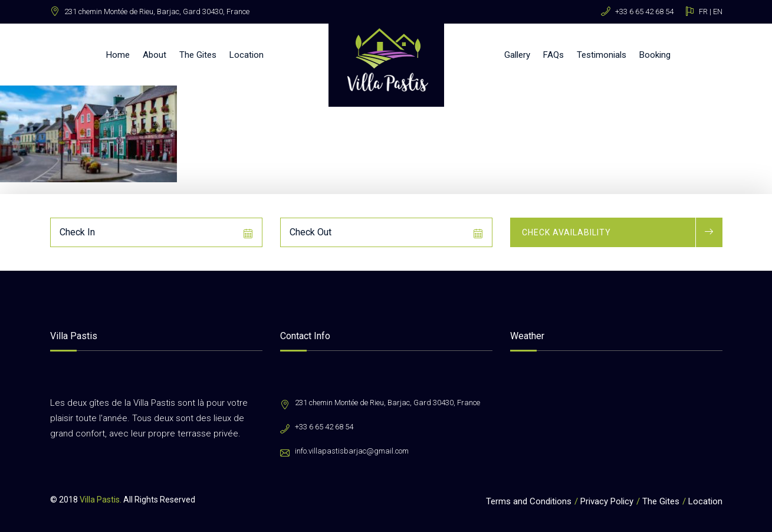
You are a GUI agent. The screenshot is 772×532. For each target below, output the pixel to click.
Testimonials (602, 55)
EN (718, 12)
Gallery (517, 55)
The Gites (198, 55)
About (155, 55)
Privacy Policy (607, 501)
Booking (655, 55)
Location (247, 55)
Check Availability (566, 232)
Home (118, 55)
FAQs (553, 55)
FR (703, 12)
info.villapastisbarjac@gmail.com (352, 451)
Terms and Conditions (529, 501)
